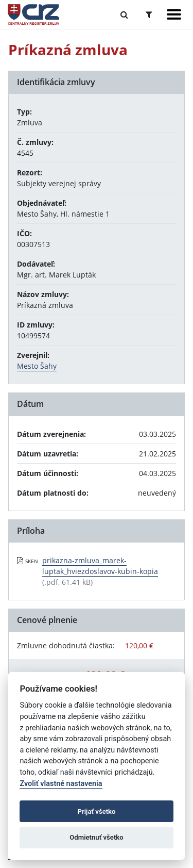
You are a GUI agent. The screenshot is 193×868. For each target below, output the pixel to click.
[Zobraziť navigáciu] (174, 14)
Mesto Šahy (37, 366)
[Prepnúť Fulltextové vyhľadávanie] (124, 14)
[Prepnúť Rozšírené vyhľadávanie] (149, 14)
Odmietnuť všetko (96, 837)
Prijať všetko (97, 812)
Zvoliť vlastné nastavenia (61, 784)
